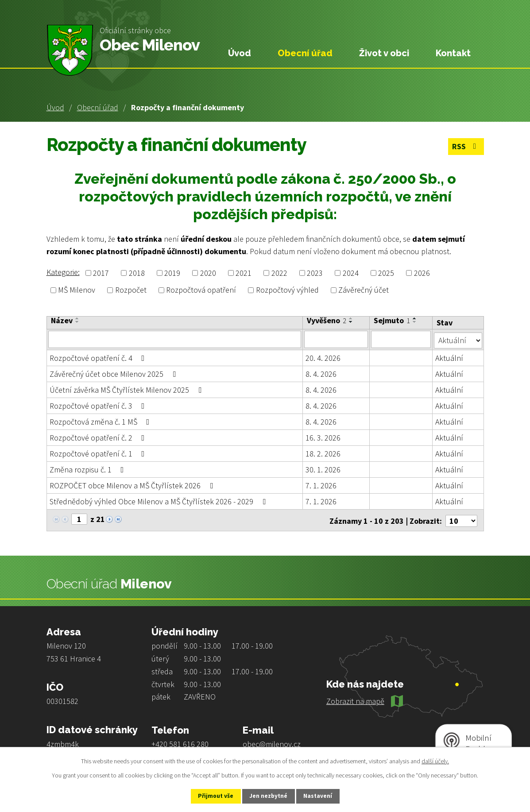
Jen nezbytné (269, 796)
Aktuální (449, 357)
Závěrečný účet (364, 290)
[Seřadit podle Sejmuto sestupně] (415, 322)
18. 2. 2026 (323, 453)
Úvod (55, 107)
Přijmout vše (211, 796)
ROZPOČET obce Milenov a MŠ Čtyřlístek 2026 (133, 485)
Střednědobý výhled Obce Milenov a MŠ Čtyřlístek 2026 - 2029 (159, 501)
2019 (172, 273)
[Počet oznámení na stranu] (461, 519)
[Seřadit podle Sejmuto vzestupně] (415, 318)
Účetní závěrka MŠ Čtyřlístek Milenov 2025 (127, 389)
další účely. (435, 760)
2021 (244, 273)
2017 (101, 273)
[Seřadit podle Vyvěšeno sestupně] (352, 322)
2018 (137, 273)
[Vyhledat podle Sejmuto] (401, 339)
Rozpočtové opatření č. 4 (99, 357)
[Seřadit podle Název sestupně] (77, 322)
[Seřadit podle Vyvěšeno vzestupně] (352, 318)
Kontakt (453, 53)
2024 (351, 273)
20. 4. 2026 (323, 357)
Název (62, 321)
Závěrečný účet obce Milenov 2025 (114, 373)
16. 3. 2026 (323, 437)
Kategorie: (63, 272)
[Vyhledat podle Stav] (458, 339)
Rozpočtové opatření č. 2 (99, 437)
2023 (315, 273)
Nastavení (323, 796)
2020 (208, 273)
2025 (386, 273)
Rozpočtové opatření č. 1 (99, 453)
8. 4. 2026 (321, 373)
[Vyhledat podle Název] (175, 339)
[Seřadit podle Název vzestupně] (77, 318)
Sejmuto (392, 321)
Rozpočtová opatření (201, 290)
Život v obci (384, 53)
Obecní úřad (98, 107)
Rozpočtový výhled (287, 290)
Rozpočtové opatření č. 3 (99, 405)
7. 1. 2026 (321, 485)
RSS (465, 147)
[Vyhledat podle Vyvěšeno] (336, 339)
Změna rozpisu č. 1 (89, 469)
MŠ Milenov (77, 290)
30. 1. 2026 (323, 469)
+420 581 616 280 (180, 742)
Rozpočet (131, 290)
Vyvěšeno (327, 321)
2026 (422, 273)
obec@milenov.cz (272, 742)
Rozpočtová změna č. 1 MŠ (101, 421)
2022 (279, 273)
